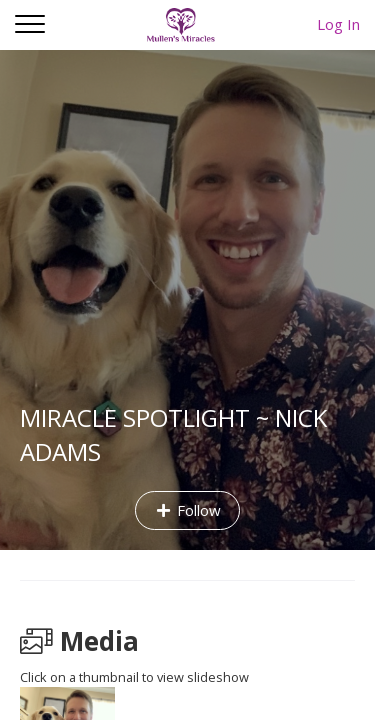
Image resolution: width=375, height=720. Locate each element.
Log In (338, 24)
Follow (187, 510)
